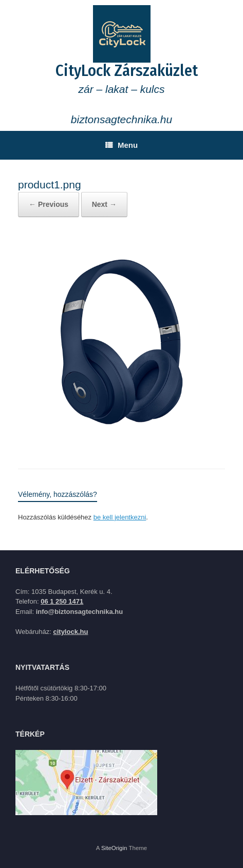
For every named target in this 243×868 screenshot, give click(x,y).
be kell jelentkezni (120, 517)
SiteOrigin (114, 848)
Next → (104, 204)
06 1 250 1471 (62, 601)
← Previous (49, 204)
